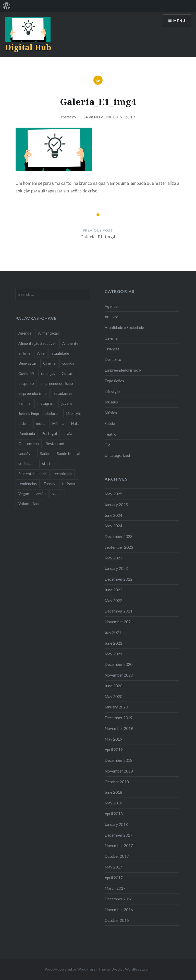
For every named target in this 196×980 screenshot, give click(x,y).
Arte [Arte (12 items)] (41, 353)
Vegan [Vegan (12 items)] (24, 494)
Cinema (111, 338)
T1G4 (83, 117)
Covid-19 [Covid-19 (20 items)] (26, 373)
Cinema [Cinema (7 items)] (49, 363)
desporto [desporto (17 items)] (26, 383)
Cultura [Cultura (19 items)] (68, 373)
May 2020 (113, 696)
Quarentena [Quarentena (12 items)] (29, 444)
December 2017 (119, 835)
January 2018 (116, 824)
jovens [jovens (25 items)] (67, 403)
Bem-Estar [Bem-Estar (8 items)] (27, 363)
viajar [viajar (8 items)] (57, 494)
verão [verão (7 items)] (41, 494)
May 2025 (113, 494)
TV (107, 445)
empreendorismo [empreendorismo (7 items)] (33, 393)
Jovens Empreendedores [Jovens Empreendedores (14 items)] (39, 413)
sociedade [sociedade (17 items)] (27, 463)
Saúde (110, 423)
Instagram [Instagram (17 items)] (46, 403)
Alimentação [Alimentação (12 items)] (49, 333)
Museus (111, 402)
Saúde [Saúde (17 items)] (45, 454)
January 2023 (116, 568)
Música (111, 413)
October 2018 (117, 782)
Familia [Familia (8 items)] (24, 403)
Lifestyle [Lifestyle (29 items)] (74, 413)
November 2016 (119, 910)
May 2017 (113, 867)
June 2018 (113, 792)
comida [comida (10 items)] (68, 363)
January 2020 (116, 707)
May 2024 (113, 526)
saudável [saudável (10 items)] (26, 454)
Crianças (112, 349)
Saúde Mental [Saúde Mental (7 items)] (69, 454)
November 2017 (119, 846)
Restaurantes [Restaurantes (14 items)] (57, 444)
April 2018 (114, 814)
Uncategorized (117, 455)
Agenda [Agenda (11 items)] (25, 333)
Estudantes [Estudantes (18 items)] (63, 393)
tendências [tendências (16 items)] (28, 484)
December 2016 (119, 899)
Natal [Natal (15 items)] (76, 423)
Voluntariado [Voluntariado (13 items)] (29, 504)
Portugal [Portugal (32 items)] (49, 433)
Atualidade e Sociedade (124, 327)
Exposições (114, 381)
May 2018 (113, 803)
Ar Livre (111, 317)
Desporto (113, 359)
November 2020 (119, 675)
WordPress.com (138, 969)
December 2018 (119, 760)
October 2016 (117, 920)
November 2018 (119, 771)
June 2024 (113, 515)
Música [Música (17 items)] (58, 423)
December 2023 (119, 536)
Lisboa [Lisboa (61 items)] (24, 423)
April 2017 (114, 878)
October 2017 (117, 856)
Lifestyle (112, 391)
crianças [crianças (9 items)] (48, 373)
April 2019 (114, 750)
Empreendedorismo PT (125, 370)
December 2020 (119, 664)
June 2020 (113, 686)
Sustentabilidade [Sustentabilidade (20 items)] (33, 474)
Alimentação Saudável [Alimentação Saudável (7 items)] (37, 343)
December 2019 (119, 718)
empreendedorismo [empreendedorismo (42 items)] (57, 383)
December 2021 (119, 611)
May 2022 (113, 601)
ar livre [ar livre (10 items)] (24, 353)
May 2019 (113, 739)
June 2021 (113, 643)
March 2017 (115, 888)
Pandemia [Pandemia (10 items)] (27, 433)
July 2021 (113, 632)
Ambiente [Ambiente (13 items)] (70, 343)
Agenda (111, 306)
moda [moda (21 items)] (41, 423)
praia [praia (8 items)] (68, 433)
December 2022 (119, 579)
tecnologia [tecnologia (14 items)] (63, 474)
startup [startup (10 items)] (48, 463)
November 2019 (119, 728)
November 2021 (119, 622)
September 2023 (119, 547)
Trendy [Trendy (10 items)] (49, 484)
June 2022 (113, 590)
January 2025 (116, 505)
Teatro (111, 434)
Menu (179, 21)
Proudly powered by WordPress (70, 969)
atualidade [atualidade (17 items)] (60, 353)
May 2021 (113, 654)
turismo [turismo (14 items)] (69, 484)
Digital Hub (28, 47)
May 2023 (113, 558)
